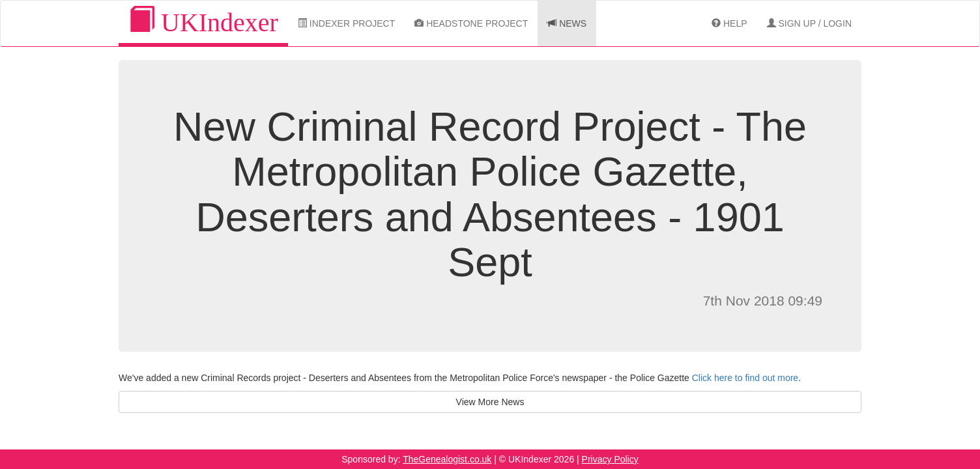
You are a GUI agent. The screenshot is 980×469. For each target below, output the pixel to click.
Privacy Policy (610, 459)
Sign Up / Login (809, 23)
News (567, 23)
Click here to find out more (745, 378)
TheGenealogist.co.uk (447, 459)
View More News (490, 402)
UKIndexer (203, 22)
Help (729, 23)
